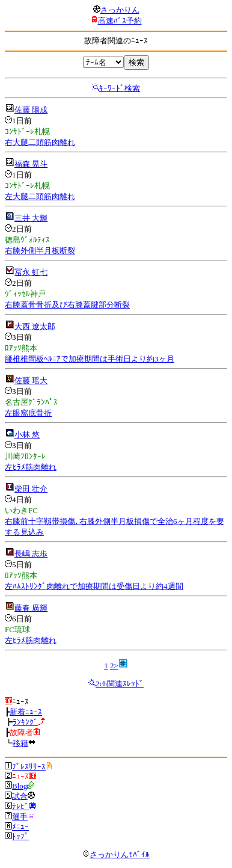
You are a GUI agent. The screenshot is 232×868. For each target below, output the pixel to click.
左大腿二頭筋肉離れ (40, 196)
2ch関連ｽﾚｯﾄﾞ (120, 684)
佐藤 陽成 (31, 110)
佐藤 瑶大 (31, 380)
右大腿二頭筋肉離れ (40, 142)
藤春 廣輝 (31, 608)
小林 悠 (27, 435)
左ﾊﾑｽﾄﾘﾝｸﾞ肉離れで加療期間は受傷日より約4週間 (94, 586)
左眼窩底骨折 (28, 413)
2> (114, 666)
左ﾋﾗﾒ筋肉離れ (31, 467)
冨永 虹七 (31, 272)
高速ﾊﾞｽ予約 (120, 21)
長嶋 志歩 (31, 554)
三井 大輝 (31, 218)
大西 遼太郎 (35, 326)
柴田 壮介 (31, 489)
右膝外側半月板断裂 (40, 251)
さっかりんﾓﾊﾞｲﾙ (116, 854)
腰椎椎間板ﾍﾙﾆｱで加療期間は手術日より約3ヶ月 (90, 359)
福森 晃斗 (31, 164)
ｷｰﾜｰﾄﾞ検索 (120, 88)
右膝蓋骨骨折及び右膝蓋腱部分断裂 (67, 305)
